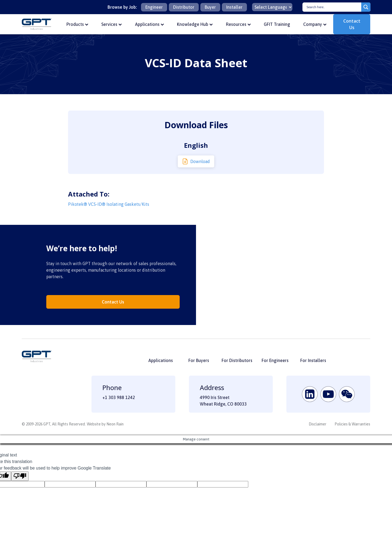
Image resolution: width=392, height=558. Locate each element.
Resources (238, 24)
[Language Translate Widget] (272, 7)
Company (315, 24)
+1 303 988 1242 (119, 397)
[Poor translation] (20, 476)
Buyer (210, 7)
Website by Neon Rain (105, 424)
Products (77, 24)
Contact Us (352, 24)
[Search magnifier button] (366, 7)
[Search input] (333, 7)
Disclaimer (318, 424)
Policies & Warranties (352, 424)
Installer (234, 7)
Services (112, 24)
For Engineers (275, 360)
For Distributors (237, 360)
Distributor (184, 7)
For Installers (313, 360)
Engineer (154, 7)
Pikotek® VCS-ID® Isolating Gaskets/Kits (109, 204)
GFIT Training (277, 24)
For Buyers (199, 360)
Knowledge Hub (195, 24)
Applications (150, 24)
